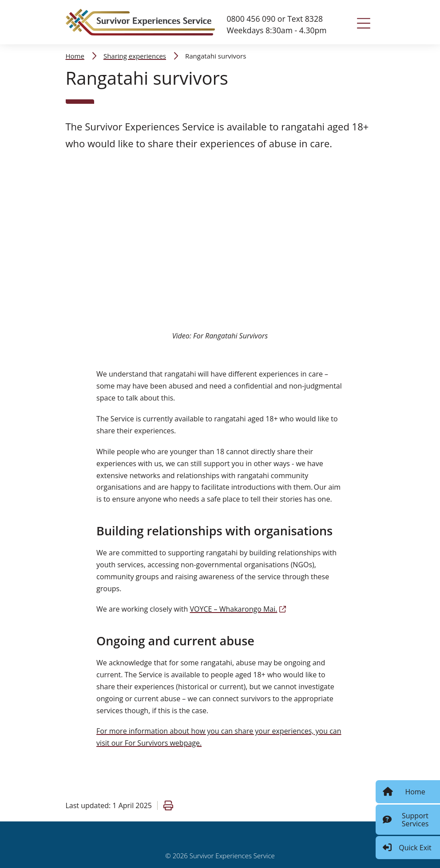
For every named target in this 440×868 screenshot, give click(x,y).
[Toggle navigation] (364, 23)
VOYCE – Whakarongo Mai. (238, 609)
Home (75, 56)
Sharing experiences (135, 56)
